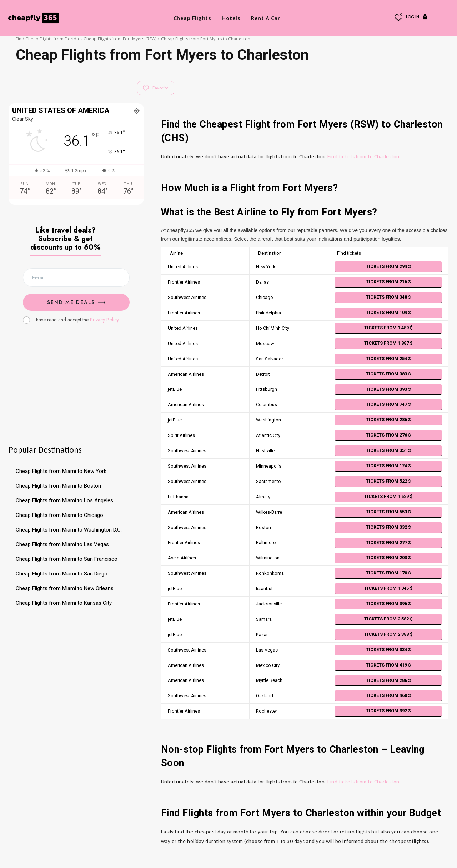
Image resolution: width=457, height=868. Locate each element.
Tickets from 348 (388, 297)
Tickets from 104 (388, 312)
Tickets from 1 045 (388, 588)
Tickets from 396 (388, 603)
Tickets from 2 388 (388, 634)
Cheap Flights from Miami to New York (61, 471)
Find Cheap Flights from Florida (47, 39)
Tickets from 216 (388, 282)
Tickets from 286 (388, 420)
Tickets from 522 (388, 481)
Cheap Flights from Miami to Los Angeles (64, 500)
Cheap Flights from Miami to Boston (58, 486)
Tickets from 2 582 (388, 619)
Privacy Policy (104, 320)
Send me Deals (76, 302)
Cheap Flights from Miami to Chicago (59, 515)
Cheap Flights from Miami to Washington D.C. (69, 530)
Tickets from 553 (388, 512)
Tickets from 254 (388, 358)
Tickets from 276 (388, 435)
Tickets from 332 (388, 527)
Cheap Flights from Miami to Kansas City (64, 603)
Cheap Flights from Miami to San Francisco (67, 559)
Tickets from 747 (388, 404)
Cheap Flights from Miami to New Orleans (65, 588)
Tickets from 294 (388, 266)
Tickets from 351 (388, 450)
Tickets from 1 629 (388, 496)
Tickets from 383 (388, 374)
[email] (76, 278)
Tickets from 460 (388, 695)
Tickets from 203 (388, 557)
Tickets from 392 (388, 711)
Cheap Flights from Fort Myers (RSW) (120, 39)
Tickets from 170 (388, 573)
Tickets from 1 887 (388, 343)
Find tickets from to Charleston (363, 156)
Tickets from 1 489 (388, 328)
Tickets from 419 (388, 665)
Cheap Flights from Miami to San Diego (62, 574)
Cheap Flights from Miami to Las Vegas (62, 544)
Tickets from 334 (388, 650)
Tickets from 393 (388, 389)
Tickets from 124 (388, 466)
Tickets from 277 (388, 542)
